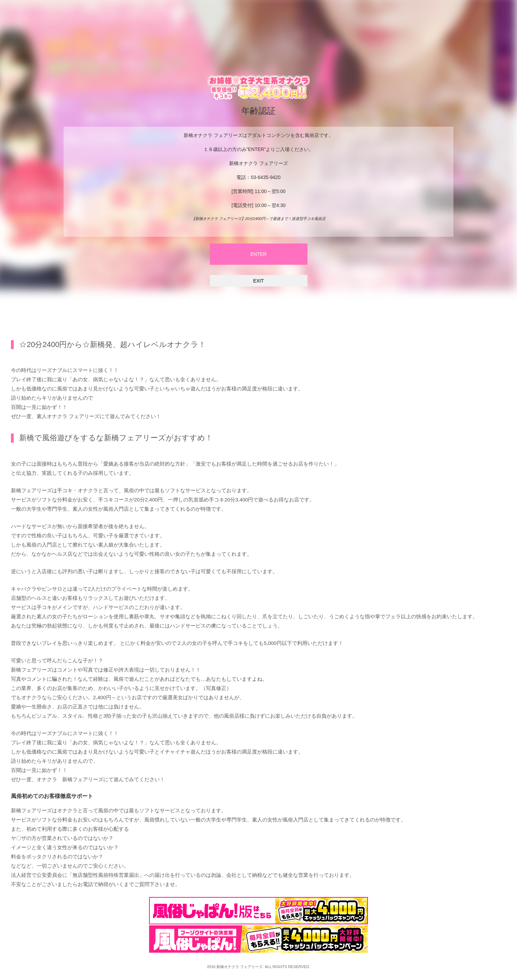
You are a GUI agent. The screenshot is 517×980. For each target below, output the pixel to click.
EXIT (258, 281)
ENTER (258, 254)
